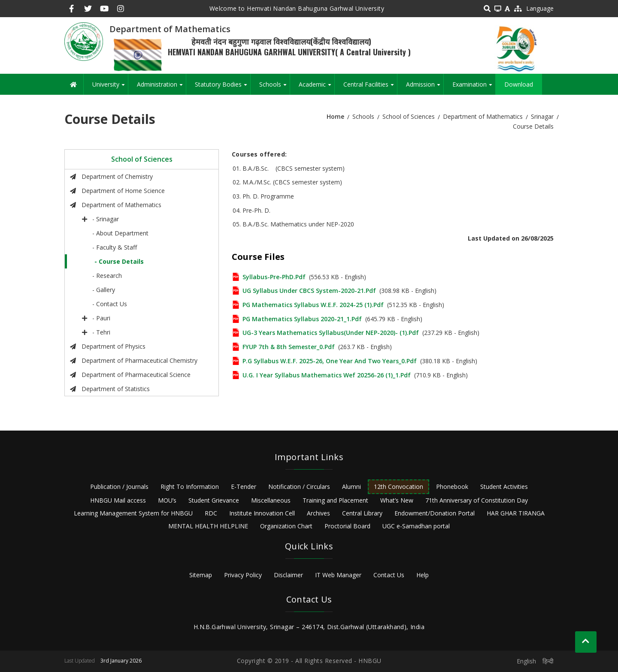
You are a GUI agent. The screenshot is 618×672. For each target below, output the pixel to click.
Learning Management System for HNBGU (133, 513)
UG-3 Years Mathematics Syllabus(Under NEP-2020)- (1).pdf (331, 333)
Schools (274, 87)
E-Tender (244, 487)
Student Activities (504, 487)
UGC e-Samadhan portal (416, 526)
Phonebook (452, 487)
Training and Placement (335, 500)
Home (335, 116)
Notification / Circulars (299, 487)
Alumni (351, 487)
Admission (425, 87)
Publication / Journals (119, 487)
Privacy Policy (243, 575)
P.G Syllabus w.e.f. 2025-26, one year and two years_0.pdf (330, 361)
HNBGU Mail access (118, 500)
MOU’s (167, 500)
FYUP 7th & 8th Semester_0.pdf (289, 347)
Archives (318, 513)
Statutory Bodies (223, 87)
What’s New (397, 500)
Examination (474, 87)
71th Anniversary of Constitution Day (477, 500)
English (526, 661)
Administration (161, 87)
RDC (211, 513)
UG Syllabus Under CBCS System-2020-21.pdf (309, 291)
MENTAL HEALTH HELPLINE (208, 526)
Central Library (362, 513)
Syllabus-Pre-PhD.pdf (274, 277)
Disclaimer (288, 575)
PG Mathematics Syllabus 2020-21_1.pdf (302, 319)
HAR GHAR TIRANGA (516, 513)
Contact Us (389, 575)
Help (423, 575)
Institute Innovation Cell (262, 513)
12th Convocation (398, 487)
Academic (317, 87)
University (110, 87)
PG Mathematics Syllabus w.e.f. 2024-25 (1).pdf (313, 305)
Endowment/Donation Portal (435, 513)
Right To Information (190, 487)
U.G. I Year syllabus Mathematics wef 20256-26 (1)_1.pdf (327, 375)
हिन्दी (548, 661)
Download (519, 84)
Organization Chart (286, 526)
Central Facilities (370, 87)
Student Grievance (214, 500)
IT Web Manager (338, 575)
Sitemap (201, 575)
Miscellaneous (271, 500)
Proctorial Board (347, 526)
